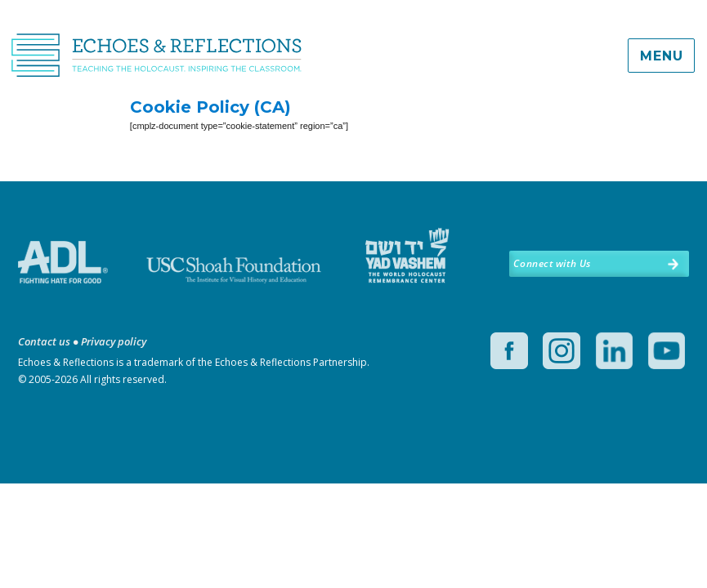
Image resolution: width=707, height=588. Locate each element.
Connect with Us (552, 263)
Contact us (44, 341)
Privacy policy (114, 341)
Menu (661, 56)
